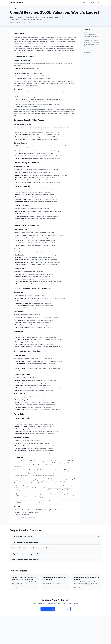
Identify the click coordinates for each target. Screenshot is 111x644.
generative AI (49, 158)
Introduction (87, 32)
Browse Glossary (48, 609)
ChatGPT (54, 41)
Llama (50, 264)
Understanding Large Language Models (26, 512)
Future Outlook (88, 50)
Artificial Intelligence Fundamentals (25, 517)
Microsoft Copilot (20, 260)
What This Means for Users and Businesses (92, 45)
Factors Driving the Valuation (91, 40)
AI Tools (92, 2)
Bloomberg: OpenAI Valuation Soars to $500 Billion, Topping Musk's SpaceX (37, 510)
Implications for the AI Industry (91, 42)
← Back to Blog (64, 609)
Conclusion (87, 52)
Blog (99, 2)
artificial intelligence (67, 50)
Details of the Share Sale (90, 34)
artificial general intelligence (46, 451)
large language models (39, 50)
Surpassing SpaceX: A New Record (91, 37)
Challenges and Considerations (92, 48)
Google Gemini (19, 255)
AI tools (19, 502)
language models (42, 192)
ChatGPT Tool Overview (22, 515)
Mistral (56, 264)
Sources (86, 54)
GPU (41, 277)
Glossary (83, 2)
